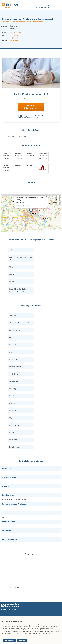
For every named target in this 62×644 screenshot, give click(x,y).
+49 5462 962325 (16, 33)
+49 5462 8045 (15, 35)
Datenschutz (22, 635)
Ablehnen (22, 640)
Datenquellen (57, 231)
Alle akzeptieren (10, 640)
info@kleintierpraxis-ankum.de (20, 38)
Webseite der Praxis (16, 40)
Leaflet (26, 231)
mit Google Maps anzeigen (24, 206)
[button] (31, 211)
